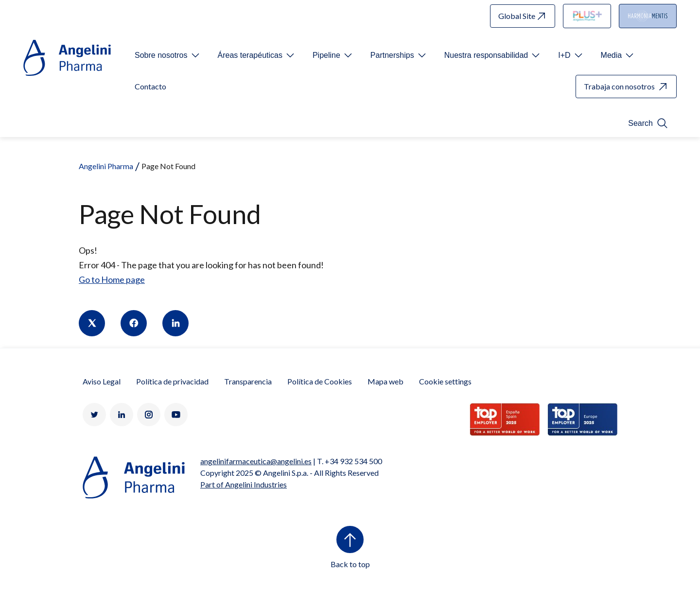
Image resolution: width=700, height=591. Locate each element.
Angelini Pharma (106, 166)
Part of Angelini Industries (244, 484)
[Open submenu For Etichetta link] (168, 55)
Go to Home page (112, 279)
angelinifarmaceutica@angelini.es (256, 461)
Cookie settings (445, 381)
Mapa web (385, 381)
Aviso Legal (102, 381)
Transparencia (248, 381)
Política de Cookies (320, 381)
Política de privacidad (172, 381)
